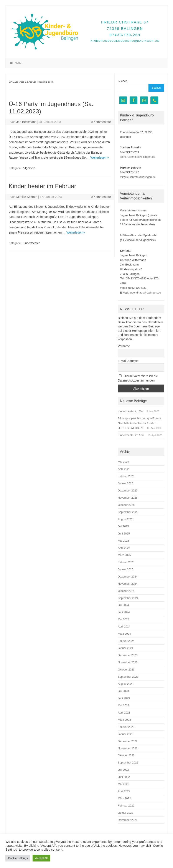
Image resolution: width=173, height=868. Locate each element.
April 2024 (124, 627)
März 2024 (124, 634)
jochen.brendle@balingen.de (138, 157)
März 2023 (124, 720)
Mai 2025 (124, 541)
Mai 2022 (124, 784)
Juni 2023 (124, 698)
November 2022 (128, 748)
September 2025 (128, 512)
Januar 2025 (126, 569)
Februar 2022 (126, 806)
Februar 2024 (126, 641)
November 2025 (128, 498)
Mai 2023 (124, 705)
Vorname (124, 346)
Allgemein (29, 168)
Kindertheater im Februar (42, 186)
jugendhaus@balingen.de (145, 293)
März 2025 (124, 555)
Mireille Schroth (27, 197)
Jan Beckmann (26, 122)
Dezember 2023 (128, 655)
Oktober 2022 (126, 755)
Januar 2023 (126, 734)
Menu (16, 63)
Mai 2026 (124, 462)
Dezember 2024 (128, 577)
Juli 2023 (123, 691)
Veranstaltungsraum (133, 210)
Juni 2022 (124, 777)
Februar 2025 (126, 562)
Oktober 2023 (126, 670)
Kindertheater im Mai (131, 411)
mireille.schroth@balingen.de (138, 177)
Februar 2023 (126, 727)
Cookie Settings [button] (18, 858)
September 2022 (128, 763)
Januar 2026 (126, 483)
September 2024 (128, 598)
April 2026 (124, 469)
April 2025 (124, 548)
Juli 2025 (123, 526)
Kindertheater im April (131, 435)
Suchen (123, 81)
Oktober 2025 (126, 505)
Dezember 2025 (128, 490)
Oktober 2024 (126, 591)
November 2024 (128, 584)
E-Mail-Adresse (128, 361)
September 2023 (128, 677)
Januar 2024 (126, 648)
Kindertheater (31, 243)
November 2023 (128, 662)
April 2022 (124, 791)
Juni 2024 (124, 612)
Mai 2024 (124, 619)
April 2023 (124, 713)
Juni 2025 (124, 534)
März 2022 (124, 798)
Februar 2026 (126, 476)
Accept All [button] (41, 858)
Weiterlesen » (100, 158)
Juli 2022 (123, 770)
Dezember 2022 (128, 741)
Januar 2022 (126, 813)
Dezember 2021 (128, 820)
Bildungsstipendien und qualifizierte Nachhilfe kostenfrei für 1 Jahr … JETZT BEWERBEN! (140, 423)
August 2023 (126, 684)
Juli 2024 (123, 605)
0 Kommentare (101, 122)
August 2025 (126, 519)
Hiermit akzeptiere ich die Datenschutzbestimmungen (138, 378)
